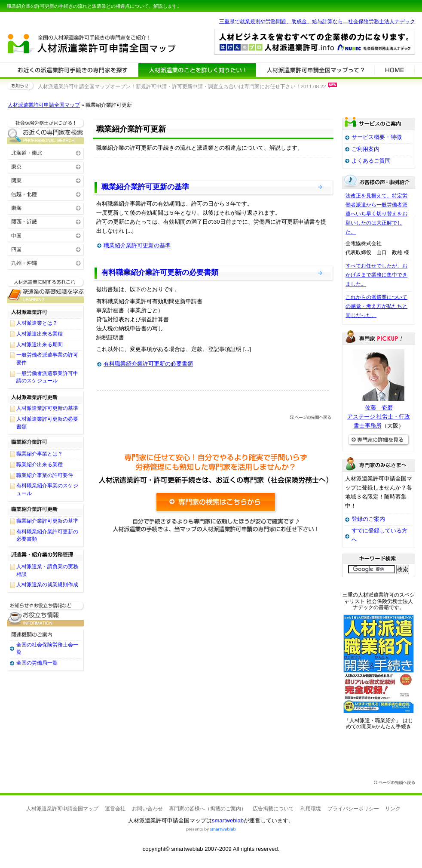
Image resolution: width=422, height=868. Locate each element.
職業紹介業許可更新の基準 (145, 187)
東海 (46, 208)
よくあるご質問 (371, 161)
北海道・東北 (46, 152)
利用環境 (311, 809)
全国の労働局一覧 (37, 663)
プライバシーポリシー (353, 809)
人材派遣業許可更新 (46, 397)
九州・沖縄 (46, 263)
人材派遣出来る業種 (40, 334)
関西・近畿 (46, 221)
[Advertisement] (213, 629)
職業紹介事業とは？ (40, 454)
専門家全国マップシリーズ (55, 21)
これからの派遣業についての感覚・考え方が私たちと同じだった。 (376, 306)
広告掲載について (273, 809)
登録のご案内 (368, 519)
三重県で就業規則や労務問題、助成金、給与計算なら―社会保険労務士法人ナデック (317, 22)
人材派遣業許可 (46, 311)
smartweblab (228, 820)
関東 (46, 180)
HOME (394, 70)
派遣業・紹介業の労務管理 (46, 555)
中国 (46, 235)
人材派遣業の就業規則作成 (47, 585)
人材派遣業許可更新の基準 (47, 408)
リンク (393, 809)
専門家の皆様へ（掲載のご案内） (208, 809)
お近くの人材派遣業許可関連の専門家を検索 (46, 131)
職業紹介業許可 (46, 442)
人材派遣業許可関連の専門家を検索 (73, 70)
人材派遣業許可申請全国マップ (44, 105)
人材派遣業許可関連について (197, 70)
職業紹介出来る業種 (40, 465)
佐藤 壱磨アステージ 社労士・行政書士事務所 (379, 417)
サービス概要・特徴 (377, 137)
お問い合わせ (147, 809)
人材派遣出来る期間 (40, 345)
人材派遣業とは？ (37, 323)
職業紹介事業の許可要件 (45, 475)
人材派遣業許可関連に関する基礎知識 (46, 291)
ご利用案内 (365, 149)
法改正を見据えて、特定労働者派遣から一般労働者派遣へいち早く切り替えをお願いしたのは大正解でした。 (376, 214)
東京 (46, 166)
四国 (46, 249)
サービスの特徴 (315, 70)
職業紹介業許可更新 (46, 509)
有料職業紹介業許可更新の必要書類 (160, 272)
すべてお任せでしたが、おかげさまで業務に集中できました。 (376, 275)
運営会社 (115, 809)
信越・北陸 (46, 194)
